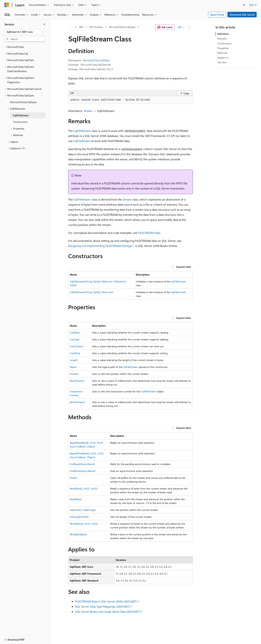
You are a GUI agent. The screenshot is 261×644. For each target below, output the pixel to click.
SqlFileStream (82, 131)
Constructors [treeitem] (20, 122)
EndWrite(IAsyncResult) (83, 471)
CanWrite (75, 353)
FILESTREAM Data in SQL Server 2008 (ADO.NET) (106, 601)
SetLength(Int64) (79, 517)
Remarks (222, 38)
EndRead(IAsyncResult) (82, 464)
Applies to (223, 58)
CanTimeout (76, 346)
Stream (88, 111)
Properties (223, 48)
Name (73, 367)
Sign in (253, 5)
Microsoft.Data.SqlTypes (122, 27)
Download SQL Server (242, 15)
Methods (222, 53)
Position (74, 374)
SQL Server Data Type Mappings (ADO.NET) (102, 606)
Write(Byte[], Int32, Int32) (84, 524)
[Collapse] (44, 24)
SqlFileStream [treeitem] (21, 115)
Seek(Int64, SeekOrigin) (83, 510)
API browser (96, 27)
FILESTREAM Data (149, 233)
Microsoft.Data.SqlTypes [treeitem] (23, 102)
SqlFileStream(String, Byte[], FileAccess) (91, 292)
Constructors (225, 43)
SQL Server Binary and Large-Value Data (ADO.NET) (107, 611)
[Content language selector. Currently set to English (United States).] (21, 637)
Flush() (73, 478)
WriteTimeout (77, 402)
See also (222, 62)
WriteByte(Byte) (78, 534)
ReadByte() (76, 499)
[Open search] (244, 5)
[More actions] (190, 27)
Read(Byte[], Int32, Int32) (84, 488)
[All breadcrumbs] (71, 27)
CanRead (75, 333)
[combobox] (25, 32)
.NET (81, 27)
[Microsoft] (7, 5)
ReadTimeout (77, 381)
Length (74, 360)
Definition (223, 34)
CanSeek (75, 339)
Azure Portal (217, 15)
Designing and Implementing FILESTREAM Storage (100, 246)
